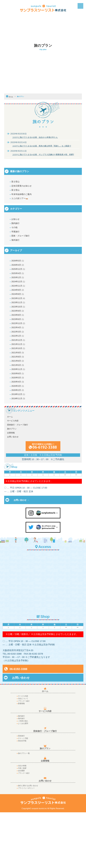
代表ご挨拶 (22, 824)
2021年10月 (19, 389)
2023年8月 (18, 346)
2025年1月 (18, 297)
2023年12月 (19, 324)
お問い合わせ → (21, 556)
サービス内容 (13, 477)
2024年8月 (18, 319)
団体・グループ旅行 (24, 248)
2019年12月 (19, 449)
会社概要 (21, 826)
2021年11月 (19, 384)
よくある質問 (23, 779)
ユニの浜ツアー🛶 (23, 204)
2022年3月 (18, 367)
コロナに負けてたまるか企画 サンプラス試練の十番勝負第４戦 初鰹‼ (43, 155)
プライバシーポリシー (26, 844)
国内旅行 (17, 231)
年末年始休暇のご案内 (26, 199)
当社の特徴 (22, 821)
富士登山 (17, 182)
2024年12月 (19, 302)
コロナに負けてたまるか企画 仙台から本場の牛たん (35, 137)
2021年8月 (18, 400)
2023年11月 (19, 329)
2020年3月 (18, 438)
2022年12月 (19, 357)
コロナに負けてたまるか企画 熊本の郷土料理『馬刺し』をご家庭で (42, 146)
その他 (16, 237)
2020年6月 (18, 422)
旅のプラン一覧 (24, 809)
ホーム (11, 97)
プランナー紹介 (24, 757)
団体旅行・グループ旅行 (18, 481)
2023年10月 (19, 335)
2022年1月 (18, 373)
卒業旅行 (17, 242)
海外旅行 (17, 253)
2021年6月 (18, 405)
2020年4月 (18, 433)
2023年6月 (18, 351)
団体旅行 (21, 792)
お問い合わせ (13, 493)
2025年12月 (19, 286)
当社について (23, 754)
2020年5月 (18, 427)
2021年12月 (19, 378)
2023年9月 (18, 340)
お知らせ (17, 226)
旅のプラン (12, 485)
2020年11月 (19, 416)
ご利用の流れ (23, 777)
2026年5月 (18, 275)
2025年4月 (18, 291)
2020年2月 (18, 443)
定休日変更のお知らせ (26, 188)
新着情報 (21, 759)
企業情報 (11, 489)
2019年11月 (19, 454)
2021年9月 (18, 395)
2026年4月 (18, 281)
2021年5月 (18, 411)
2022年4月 (18, 362)
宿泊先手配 (22, 797)
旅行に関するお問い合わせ (28, 841)
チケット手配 (23, 794)
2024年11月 (19, 308)
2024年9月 (18, 313)
